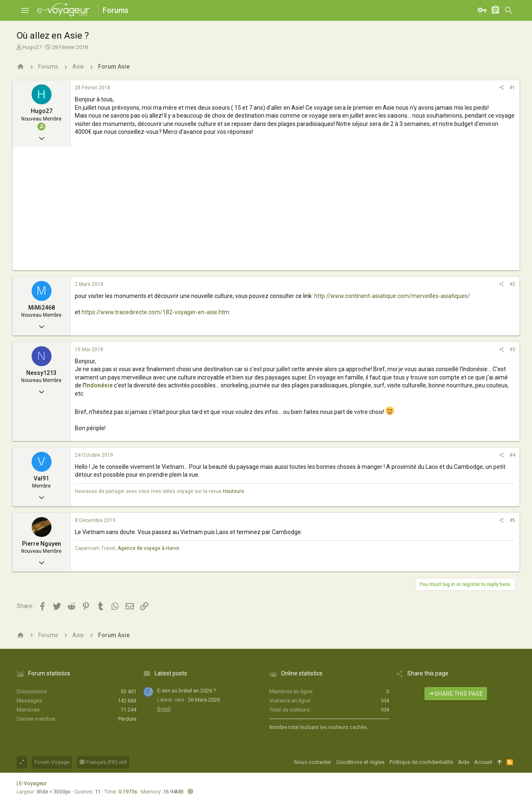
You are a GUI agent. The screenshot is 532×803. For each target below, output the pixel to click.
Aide (464, 762)
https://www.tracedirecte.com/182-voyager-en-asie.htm (155, 312)
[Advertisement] (266, 212)
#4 (512, 455)
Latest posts (171, 673)
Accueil (483, 762)
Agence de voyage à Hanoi (148, 548)
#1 (512, 88)
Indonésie (100, 385)
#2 (512, 284)
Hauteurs (233, 491)
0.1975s (128, 792)
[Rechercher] (509, 10)
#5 (512, 520)
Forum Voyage (52, 762)
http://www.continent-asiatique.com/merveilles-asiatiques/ (392, 296)
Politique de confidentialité (421, 762)
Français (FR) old (103, 762)
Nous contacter (313, 762)
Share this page (456, 694)
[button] (25, 10)
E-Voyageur (33, 783)
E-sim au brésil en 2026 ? (187, 691)
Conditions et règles (360, 762)
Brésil (164, 709)
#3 (512, 350)
